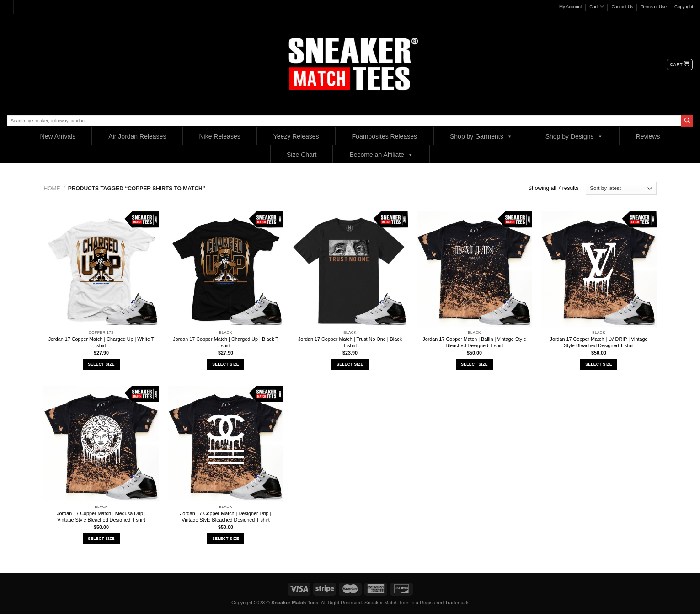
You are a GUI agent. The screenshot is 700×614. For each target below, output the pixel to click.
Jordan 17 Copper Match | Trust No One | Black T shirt (350, 342)
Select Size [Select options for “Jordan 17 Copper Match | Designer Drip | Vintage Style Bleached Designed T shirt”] (225, 539)
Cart (596, 7)
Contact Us (622, 7)
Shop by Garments (481, 136)
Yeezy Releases (296, 136)
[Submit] (687, 121)
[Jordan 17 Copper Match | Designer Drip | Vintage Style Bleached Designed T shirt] (225, 443)
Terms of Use (654, 7)
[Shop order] (621, 188)
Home (52, 189)
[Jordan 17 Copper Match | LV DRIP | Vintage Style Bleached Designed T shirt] (598, 269)
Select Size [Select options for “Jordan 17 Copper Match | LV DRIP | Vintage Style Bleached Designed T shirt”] (598, 364)
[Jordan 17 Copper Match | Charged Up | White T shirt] (101, 269)
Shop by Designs (574, 136)
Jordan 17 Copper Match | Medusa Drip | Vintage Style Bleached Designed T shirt (101, 517)
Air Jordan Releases (137, 136)
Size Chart (302, 155)
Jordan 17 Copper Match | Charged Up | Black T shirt (225, 342)
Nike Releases (219, 136)
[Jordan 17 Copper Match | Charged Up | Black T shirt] (225, 269)
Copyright (684, 7)
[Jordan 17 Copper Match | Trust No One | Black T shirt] (350, 269)
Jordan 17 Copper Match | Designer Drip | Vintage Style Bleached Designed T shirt (226, 517)
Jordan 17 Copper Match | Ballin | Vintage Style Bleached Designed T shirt (474, 342)
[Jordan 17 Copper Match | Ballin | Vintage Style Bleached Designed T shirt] (474, 269)
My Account (571, 7)
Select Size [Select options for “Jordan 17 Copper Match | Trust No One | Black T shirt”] (350, 364)
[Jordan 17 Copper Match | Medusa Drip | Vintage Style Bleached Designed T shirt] (101, 443)
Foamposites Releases (385, 136)
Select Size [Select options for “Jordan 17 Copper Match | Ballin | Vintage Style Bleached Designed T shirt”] (474, 364)
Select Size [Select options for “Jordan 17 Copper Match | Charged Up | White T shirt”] (101, 364)
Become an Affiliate (381, 154)
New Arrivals (58, 136)
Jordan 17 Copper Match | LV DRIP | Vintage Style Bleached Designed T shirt (599, 342)
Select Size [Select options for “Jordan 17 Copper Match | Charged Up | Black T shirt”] (225, 364)
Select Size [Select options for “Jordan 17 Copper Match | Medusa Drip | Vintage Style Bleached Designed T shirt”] (101, 539)
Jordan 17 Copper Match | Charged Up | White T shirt (102, 342)
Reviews (648, 136)
